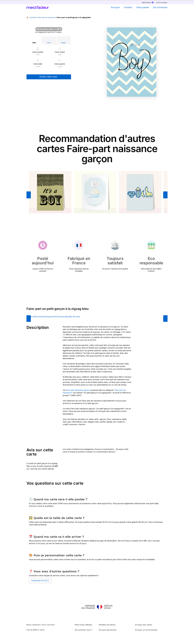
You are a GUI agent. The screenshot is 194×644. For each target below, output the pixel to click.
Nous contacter (33, 625)
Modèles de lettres (107, 625)
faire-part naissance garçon (78, 390)
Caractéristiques (45, 317)
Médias (89, 625)
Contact (128, 7)
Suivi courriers (48, 625)
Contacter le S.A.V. (40, 580)
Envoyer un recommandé (146, 630)
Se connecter (160, 7)
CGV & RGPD (32, 630)
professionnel (160, 2)
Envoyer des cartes (144, 625)
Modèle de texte (73, 317)
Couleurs (62, 317)
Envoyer (115, 7)
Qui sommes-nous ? (84, 630)
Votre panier (143, 7)
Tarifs (55, 317)
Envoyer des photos (108, 630)
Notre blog (79, 625)
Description (33, 317)
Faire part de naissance (46, 17)
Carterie (33, 17)
